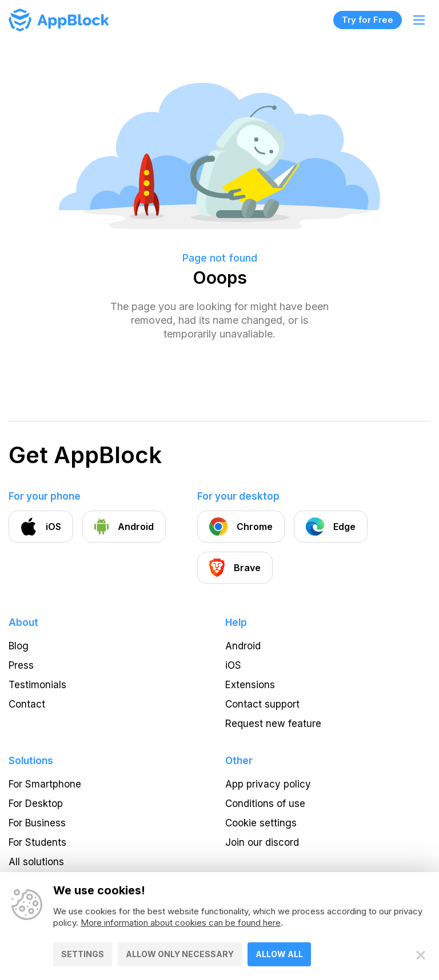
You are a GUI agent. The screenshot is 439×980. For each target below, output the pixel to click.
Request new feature (273, 724)
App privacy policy (268, 784)
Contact (27, 704)
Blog (19, 646)
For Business (37, 823)
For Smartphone (45, 784)
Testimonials (37, 685)
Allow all (279, 954)
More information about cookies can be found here (181, 923)
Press (21, 665)
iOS (233, 665)
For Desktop (36, 804)
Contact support (262, 704)
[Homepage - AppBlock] (59, 20)
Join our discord (262, 842)
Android (243, 646)
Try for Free (368, 20)
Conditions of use (265, 804)
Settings (83, 954)
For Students (37, 842)
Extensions (250, 685)
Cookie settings (261, 823)
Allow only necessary (180, 954)
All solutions (36, 862)
